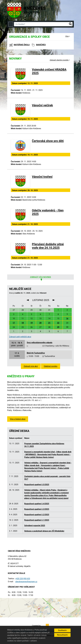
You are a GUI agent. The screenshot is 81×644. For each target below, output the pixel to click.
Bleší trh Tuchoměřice (36, 353)
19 (31, 323)
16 (67, 318)
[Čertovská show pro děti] (20, 146)
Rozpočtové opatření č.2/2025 (37, 515)
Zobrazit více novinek (40, 277)
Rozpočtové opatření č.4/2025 (37, 504)
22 (58, 323)
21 (49, 323)
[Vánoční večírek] (20, 110)
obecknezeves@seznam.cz (26, 582)
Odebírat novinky (51, 366)
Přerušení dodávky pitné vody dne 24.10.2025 (48, 246)
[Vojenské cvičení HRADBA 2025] (20, 74)
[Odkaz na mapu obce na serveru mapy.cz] (40, 608)
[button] (70, 24)
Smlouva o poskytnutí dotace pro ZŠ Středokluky (44, 531)
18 (23, 323)
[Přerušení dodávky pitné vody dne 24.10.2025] (20, 249)
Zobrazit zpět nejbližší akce (20, 337)
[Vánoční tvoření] (20, 181)
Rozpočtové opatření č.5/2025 (37, 485)
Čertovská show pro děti (48, 141)
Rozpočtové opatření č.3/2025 (37, 509)
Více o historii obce (18, 419)
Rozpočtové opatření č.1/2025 (37, 520)
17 (14, 323)
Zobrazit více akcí (31, 366)
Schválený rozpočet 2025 (35, 526)
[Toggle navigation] (11, 24)
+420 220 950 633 (23, 579)
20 (40, 323)
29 (58, 327)
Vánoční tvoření (42, 177)
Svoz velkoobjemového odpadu (40, 343)
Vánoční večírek (42, 105)
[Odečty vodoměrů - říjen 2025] (20, 215)
